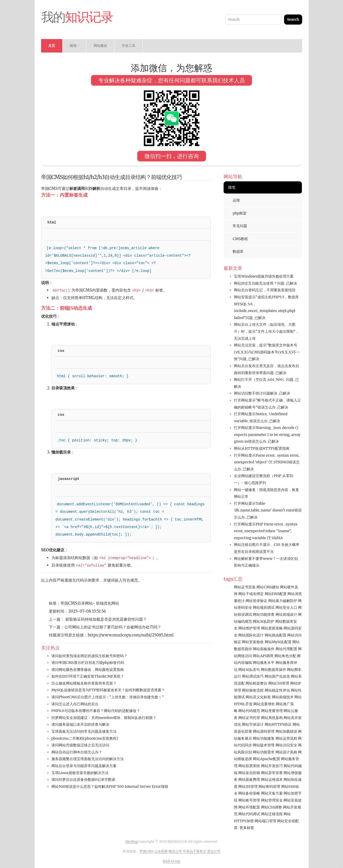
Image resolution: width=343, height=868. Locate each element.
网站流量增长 (264, 704)
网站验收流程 (253, 690)
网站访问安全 (286, 745)
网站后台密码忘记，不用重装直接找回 (265, 290)
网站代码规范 (249, 711)
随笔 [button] (73, 46)
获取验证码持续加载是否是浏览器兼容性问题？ (106, 619)
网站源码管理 (264, 731)
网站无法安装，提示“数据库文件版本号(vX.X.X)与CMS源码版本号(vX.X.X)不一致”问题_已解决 (267, 352)
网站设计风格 (286, 752)
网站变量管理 (272, 711)
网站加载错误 (286, 731)
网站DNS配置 (276, 594)
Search (293, 19)
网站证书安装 (245, 587)
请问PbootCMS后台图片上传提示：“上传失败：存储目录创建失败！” (108, 697)
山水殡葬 (161, 851)
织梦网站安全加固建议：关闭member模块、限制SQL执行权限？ (104, 718)
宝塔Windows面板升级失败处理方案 (264, 276)
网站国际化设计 (251, 635)
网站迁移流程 (272, 814)
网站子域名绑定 (251, 594)
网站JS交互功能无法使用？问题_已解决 (265, 283)
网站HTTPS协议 (278, 724)
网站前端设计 (286, 614)
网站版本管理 (264, 745)
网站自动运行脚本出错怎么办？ (77, 752)
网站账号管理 (249, 800)
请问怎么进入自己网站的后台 (75, 704)
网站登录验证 (256, 601)
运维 (236, 200)
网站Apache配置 (266, 759)
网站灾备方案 (272, 793)
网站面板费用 (249, 780)
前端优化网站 (107, 603)
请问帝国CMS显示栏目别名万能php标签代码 (88, 663)
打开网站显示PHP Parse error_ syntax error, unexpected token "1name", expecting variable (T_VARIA (266, 531)
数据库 (238, 251)
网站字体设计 (253, 724)
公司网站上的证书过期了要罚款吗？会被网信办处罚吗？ (113, 627)
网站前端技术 (283, 697)
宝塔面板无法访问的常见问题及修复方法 (84, 731)
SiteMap (131, 841)
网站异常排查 (272, 773)
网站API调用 (263, 656)
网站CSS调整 (272, 807)
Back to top (172, 861)
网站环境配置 (249, 807)
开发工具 (128, 46)
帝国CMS (146, 851)
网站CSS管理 (279, 683)
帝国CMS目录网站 (77, 603)
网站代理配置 (286, 649)
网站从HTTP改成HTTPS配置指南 (262, 448)
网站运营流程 (286, 738)
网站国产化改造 (277, 676)
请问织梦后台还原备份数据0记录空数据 (83, 780)
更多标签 (247, 828)
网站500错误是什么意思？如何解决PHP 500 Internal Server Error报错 (110, 787)
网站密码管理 (269, 787)
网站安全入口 (286, 607)
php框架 (240, 213)
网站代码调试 (249, 814)
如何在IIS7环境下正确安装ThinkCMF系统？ (88, 676)
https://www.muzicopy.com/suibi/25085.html (131, 635)
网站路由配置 (276, 635)
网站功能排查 (264, 614)
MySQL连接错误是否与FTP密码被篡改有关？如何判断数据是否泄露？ (108, 690)
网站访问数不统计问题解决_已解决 (262, 393)
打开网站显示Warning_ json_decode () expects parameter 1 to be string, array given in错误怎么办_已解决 (267, 435)
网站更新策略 (272, 628)
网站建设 (100, 46)
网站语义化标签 (258, 697)
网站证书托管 (249, 718)
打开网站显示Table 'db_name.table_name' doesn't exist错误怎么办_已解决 (268, 510)
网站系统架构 (272, 718)
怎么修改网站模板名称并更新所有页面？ (84, 683)
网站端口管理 (265, 821)
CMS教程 (240, 239)
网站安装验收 (253, 642)
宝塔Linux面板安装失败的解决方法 (80, 773)
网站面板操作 (264, 649)
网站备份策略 (249, 793)
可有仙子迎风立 (195, 851)
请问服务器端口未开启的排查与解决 (80, 724)
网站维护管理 (249, 628)
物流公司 (175, 851)
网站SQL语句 (249, 670)
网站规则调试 (264, 607)
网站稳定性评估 (277, 690)
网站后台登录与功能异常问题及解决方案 (84, 766)
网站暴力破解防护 (283, 601)
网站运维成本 (272, 780)
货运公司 (214, 851)
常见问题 (240, 226)
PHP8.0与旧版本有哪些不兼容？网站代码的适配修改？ (96, 711)
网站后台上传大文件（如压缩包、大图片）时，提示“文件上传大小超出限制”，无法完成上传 (266, 331)
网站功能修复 (264, 738)
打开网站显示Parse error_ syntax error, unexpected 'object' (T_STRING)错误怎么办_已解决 (267, 462)
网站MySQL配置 (278, 642)
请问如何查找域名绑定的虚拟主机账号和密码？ (89, 656)
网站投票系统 (249, 766)
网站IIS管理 (248, 787)
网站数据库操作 (273, 670)
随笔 (232, 187)
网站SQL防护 (264, 621)
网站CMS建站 (268, 587)
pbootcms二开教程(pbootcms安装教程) (85, 738)
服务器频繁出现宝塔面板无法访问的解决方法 (88, 759)
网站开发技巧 (272, 766)
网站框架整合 (256, 683)
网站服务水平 (264, 663)
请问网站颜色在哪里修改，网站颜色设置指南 (88, 670)
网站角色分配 (285, 656)
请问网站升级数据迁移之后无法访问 (80, 745)
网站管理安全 (272, 800)
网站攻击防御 (249, 773)
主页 (52, 46)
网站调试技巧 (253, 676)
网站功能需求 (264, 752)
